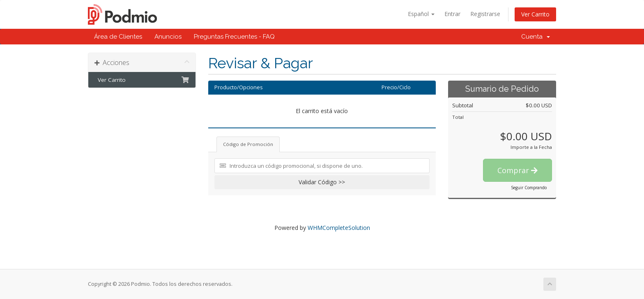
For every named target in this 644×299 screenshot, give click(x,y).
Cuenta (536, 37)
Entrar (452, 14)
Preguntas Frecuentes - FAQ (234, 37)
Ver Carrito (535, 14)
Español (421, 14)
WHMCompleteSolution (339, 228)
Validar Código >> (322, 182)
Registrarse (485, 14)
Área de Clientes (118, 37)
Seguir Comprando (529, 188)
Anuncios (168, 37)
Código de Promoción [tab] (248, 144)
